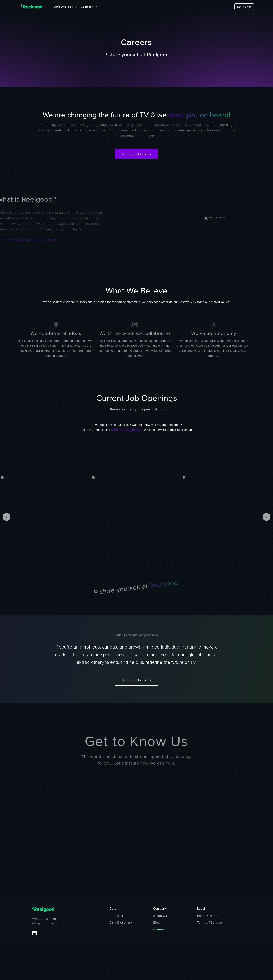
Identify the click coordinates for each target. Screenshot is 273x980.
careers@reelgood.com (138, 136)
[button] (34, 933)
